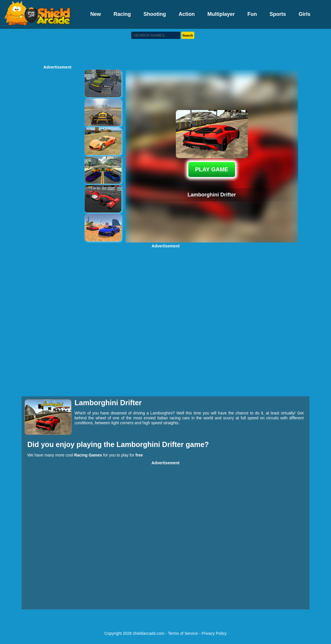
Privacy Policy (214, 633)
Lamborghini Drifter (151, 444)
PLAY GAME (212, 169)
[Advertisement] (165, 46)
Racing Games (88, 455)
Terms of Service (183, 633)
